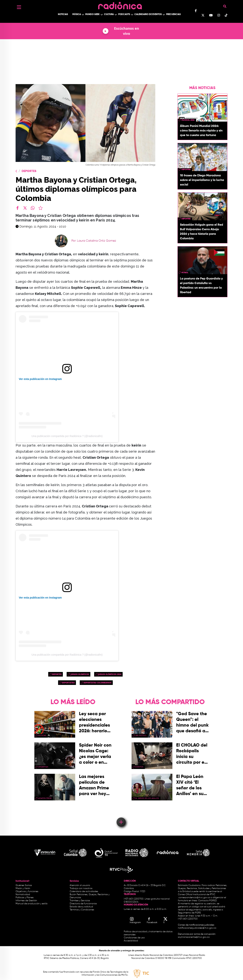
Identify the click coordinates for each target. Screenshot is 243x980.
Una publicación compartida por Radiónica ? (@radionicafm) (67, 436)
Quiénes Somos (24, 885)
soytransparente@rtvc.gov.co (194, 937)
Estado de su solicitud (81, 907)
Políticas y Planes (25, 898)
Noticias (63, 14)
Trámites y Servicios (80, 901)
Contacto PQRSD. (208, 901)
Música (77, 14)
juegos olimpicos (80, 674)
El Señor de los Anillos (147, 798)
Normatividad (23, 895)
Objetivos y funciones (27, 892)
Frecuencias (173, 14)
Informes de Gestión (26, 901)
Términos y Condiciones (82, 910)
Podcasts (124, 14)
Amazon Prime (45, 798)
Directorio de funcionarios (83, 904)
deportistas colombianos (97, 683)
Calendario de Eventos (148, 14)
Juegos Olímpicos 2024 (110, 674)
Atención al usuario (80, 885)
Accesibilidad (131, 941)
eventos (139, 767)
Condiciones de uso (134, 938)
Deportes (29, 171)
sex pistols (141, 736)
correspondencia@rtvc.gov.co (194, 898)
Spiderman (43, 767)
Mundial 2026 (188, 120)
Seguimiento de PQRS (189, 913)
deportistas (68, 683)
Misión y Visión (23, 888)
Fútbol (185, 273)
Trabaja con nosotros (81, 888)
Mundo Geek (92, 14)
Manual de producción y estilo (32, 904)
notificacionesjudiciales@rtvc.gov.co (197, 928)
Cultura (109, 14)
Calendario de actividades (84, 892)
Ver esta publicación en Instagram (40, 379)
